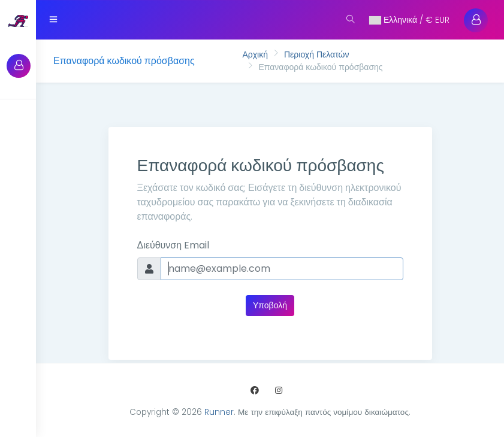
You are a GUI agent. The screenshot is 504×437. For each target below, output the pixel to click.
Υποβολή (270, 305)
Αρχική (255, 54)
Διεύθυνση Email (173, 245)
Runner (219, 412)
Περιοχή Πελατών (316, 54)
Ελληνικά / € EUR (409, 20)
